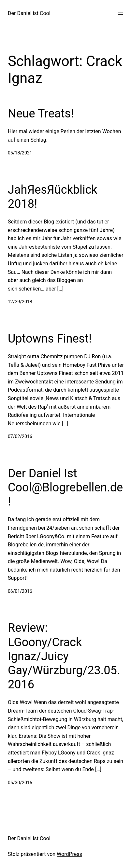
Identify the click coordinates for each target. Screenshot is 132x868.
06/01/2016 (20, 591)
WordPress (69, 854)
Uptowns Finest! (50, 339)
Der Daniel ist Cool (29, 13)
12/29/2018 (20, 302)
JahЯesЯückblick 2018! (53, 197)
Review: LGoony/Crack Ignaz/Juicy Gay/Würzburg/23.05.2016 (64, 656)
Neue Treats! (41, 114)
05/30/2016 (20, 783)
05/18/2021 (20, 153)
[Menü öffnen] (120, 13)
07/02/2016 (20, 436)
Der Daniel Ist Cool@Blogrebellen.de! (65, 487)
